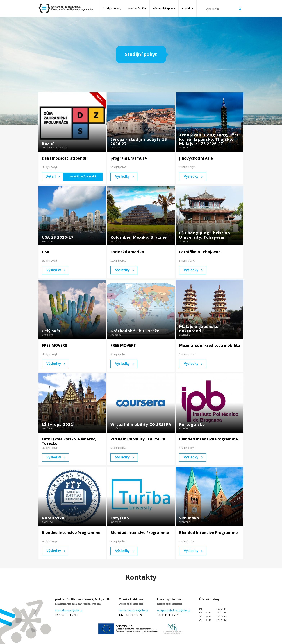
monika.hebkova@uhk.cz (133, 610)
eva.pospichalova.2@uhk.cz (174, 610)
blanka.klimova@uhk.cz (69, 610)
